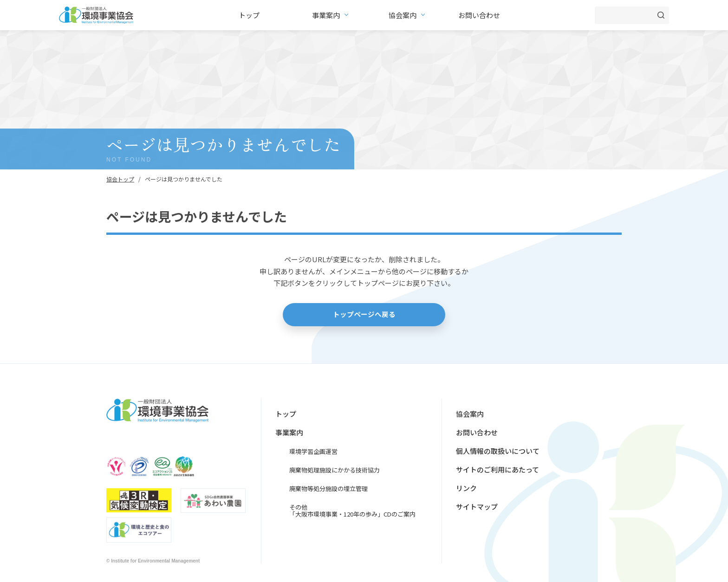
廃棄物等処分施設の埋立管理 (328, 488)
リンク (466, 488)
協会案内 (403, 15)
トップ (249, 15)
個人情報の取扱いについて (498, 451)
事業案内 (326, 15)
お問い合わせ (479, 15)
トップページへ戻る (364, 314)
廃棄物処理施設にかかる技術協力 (335, 470)
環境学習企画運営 (313, 451)
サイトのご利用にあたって (497, 469)
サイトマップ (477, 507)
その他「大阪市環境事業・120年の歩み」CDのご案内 (352, 511)
